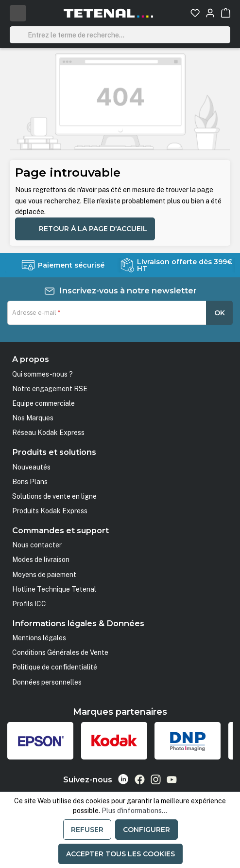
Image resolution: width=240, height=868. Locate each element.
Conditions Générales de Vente (60, 652)
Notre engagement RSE (50, 389)
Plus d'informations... (134, 811)
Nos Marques (33, 418)
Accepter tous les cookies (120, 854)
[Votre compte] (210, 13)
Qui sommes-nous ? (43, 374)
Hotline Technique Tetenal (54, 589)
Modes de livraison (41, 560)
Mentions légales (39, 638)
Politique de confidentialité (55, 667)
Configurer (146, 830)
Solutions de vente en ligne (54, 496)
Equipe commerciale (43, 403)
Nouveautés (31, 467)
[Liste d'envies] (195, 13)
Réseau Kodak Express (48, 433)
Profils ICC (29, 604)
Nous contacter (37, 545)
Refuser (87, 830)
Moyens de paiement (44, 575)
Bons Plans (30, 482)
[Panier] (226, 13)
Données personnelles (47, 682)
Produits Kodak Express (50, 511)
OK (220, 313)
